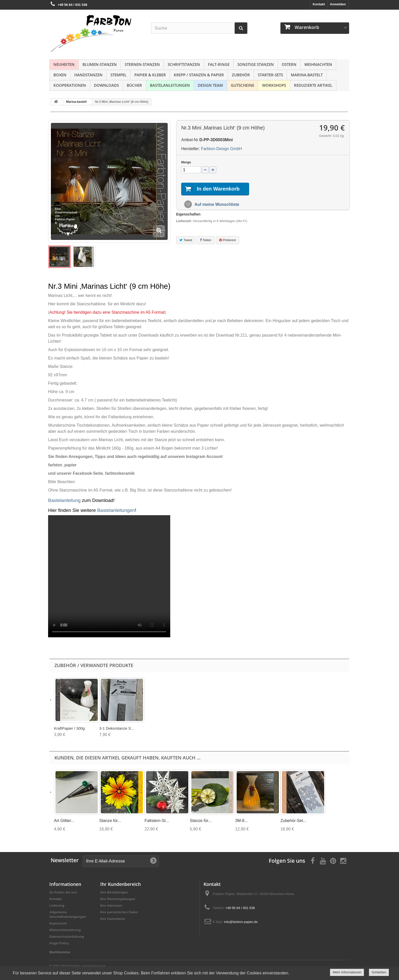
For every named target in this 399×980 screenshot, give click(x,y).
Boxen (60, 75)
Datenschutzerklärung (67, 937)
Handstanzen (88, 75)
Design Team (210, 85)
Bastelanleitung (64, 500)
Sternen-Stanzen (142, 64)
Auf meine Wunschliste (216, 204)
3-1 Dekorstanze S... (117, 728)
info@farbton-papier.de (241, 922)
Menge (186, 162)
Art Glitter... (64, 821)
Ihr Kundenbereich (120, 884)
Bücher (134, 85)
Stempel (118, 75)
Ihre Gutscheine (113, 919)
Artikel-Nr (190, 140)
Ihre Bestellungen (114, 892)
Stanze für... (110, 821)
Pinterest (227, 240)
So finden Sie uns (63, 892)
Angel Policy (59, 943)
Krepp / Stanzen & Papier (199, 75)
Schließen (379, 972)
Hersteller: (190, 149)
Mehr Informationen (347, 972)
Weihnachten (318, 64)
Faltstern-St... (157, 821)
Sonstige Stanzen (256, 64)
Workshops (274, 85)
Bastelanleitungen (170, 85)
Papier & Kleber (150, 75)
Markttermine (60, 952)
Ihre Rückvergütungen (118, 899)
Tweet (186, 240)
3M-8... (241, 821)
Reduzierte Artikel (313, 85)
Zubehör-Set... (293, 821)
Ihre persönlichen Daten (119, 912)
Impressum (58, 923)
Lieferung (57, 906)
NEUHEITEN (64, 64)
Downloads (106, 85)
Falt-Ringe (219, 64)
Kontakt (319, 4)
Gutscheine (243, 85)
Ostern (289, 64)
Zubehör (241, 75)
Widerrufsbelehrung (65, 930)
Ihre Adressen (111, 906)
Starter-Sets (270, 75)
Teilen (206, 240)
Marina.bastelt (307, 75)
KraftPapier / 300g (69, 728)
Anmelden (338, 4)
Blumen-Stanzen (100, 64)
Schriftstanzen (184, 64)
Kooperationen (70, 85)
